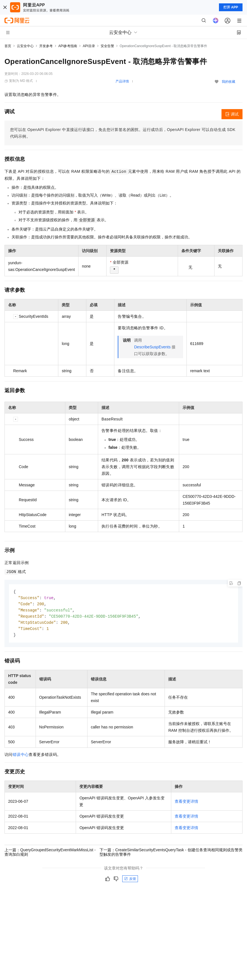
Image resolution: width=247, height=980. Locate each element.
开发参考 (46, 46)
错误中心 (21, 757)
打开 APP (231, 7)
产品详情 (122, 81)
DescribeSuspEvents (152, 347)
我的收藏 (228, 82)
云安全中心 (25, 46)
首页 (8, 46)
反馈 (130, 881)
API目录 (89, 46)
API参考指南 (68, 46)
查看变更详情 (186, 804)
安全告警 (107, 46)
